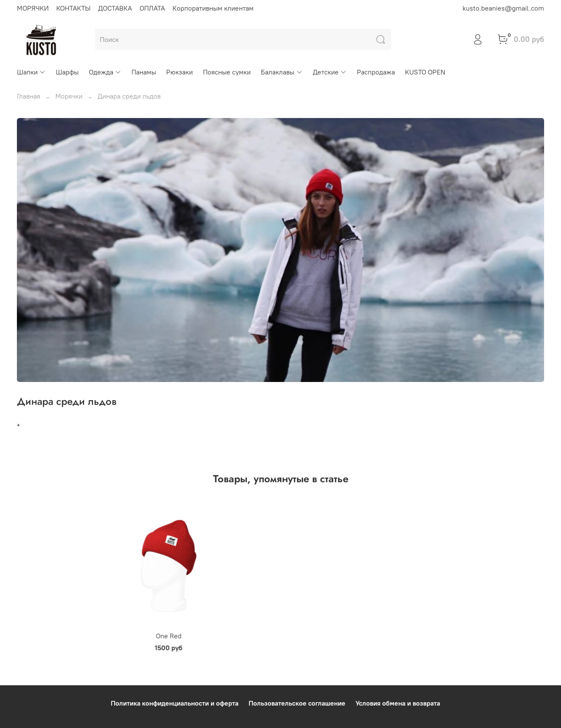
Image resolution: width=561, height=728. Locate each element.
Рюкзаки (179, 72)
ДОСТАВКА (115, 8)
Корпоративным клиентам (213, 8)
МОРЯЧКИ (33, 8)
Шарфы (67, 72)
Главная (29, 96)
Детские (330, 72)
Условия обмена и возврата (398, 703)
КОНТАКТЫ (73, 8)
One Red (64, 646)
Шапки (31, 72)
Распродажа (376, 72)
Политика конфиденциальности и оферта (175, 703)
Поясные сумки (227, 72)
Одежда (105, 72)
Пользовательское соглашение (297, 703)
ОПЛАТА (152, 8)
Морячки (69, 96)
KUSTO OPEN (425, 72)
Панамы (144, 72)
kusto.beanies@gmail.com (503, 8)
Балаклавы (282, 72)
